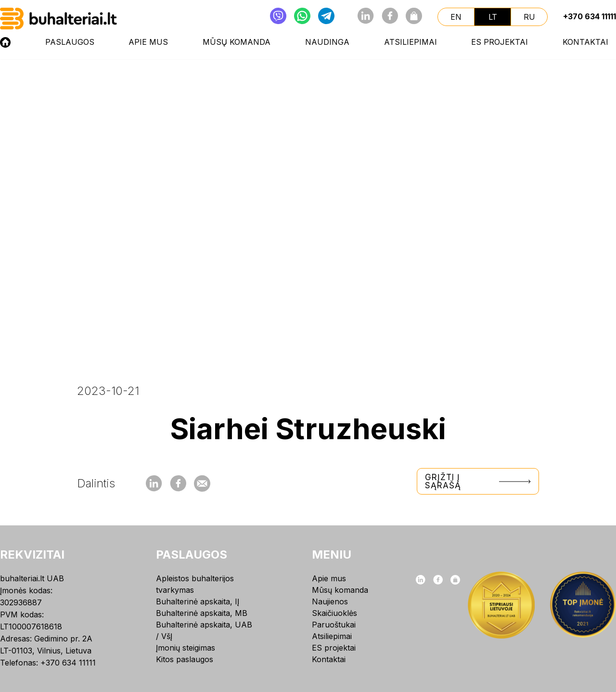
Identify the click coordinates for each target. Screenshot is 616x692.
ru (529, 17)
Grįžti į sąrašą (478, 481)
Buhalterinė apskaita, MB (202, 613)
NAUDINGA (327, 42)
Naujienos (330, 601)
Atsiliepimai (411, 42)
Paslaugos (70, 42)
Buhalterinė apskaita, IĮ (198, 601)
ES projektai (500, 42)
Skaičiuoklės (334, 613)
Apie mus (148, 42)
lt (493, 17)
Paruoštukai (334, 625)
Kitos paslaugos (185, 659)
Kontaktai (585, 42)
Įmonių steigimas (186, 648)
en (456, 17)
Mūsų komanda (237, 42)
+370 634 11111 (590, 16)
